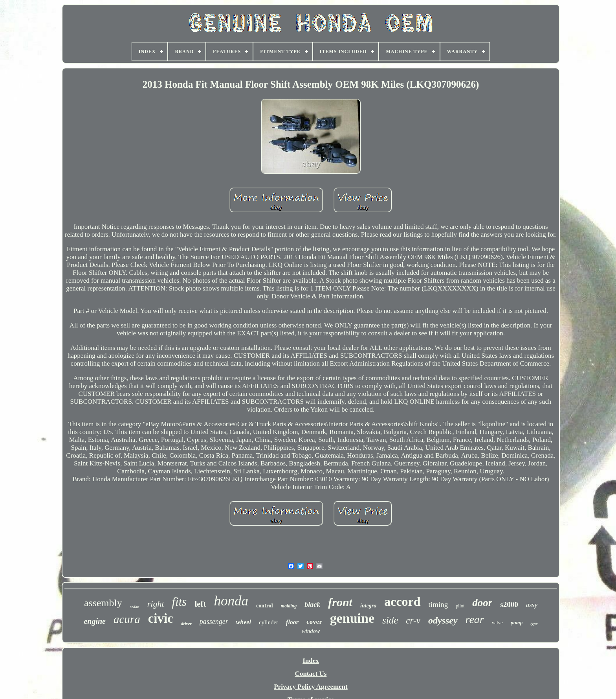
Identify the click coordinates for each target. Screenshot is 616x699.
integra (368, 606)
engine (95, 621)
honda (231, 601)
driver (186, 624)
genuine (352, 618)
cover (314, 622)
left (200, 604)
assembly (103, 603)
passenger (214, 622)
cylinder (269, 622)
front (340, 602)
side (390, 620)
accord (402, 602)
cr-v (413, 621)
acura (127, 619)
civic (161, 618)
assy (532, 605)
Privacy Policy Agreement (311, 687)
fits (180, 602)
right (156, 604)
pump (517, 623)
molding (289, 606)
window (311, 631)
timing (438, 604)
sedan (135, 607)
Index (311, 661)
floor (292, 622)
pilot (460, 606)
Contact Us (311, 674)
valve (497, 623)
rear (475, 619)
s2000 (509, 604)
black (312, 605)
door (482, 603)
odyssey (443, 620)
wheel (244, 622)
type (534, 624)
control (265, 606)
